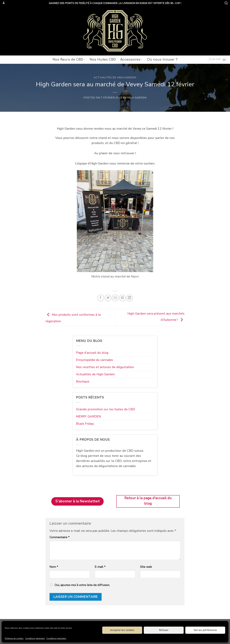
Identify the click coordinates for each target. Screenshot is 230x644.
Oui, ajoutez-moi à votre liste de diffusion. (80, 585)
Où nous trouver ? (162, 60)
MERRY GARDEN (88, 416)
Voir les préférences (205, 630)
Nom (54, 567)
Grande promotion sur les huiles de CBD (106, 409)
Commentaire (59, 537)
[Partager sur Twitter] (108, 298)
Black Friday (85, 424)
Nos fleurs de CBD (69, 60)
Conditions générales (35, 638)
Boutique (83, 381)
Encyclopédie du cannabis (95, 360)
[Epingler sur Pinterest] (122, 298)
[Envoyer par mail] (115, 298)
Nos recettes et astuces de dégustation (105, 367)
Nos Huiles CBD (103, 60)
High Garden (137, 98)
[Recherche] (226, 3)
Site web (146, 567)
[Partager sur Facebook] (101, 298)
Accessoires (131, 60)
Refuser (164, 630)
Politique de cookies (14, 638)
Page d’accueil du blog (92, 353)
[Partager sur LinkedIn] (130, 298)
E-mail (100, 567)
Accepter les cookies (122, 630)
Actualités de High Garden (115, 78)
